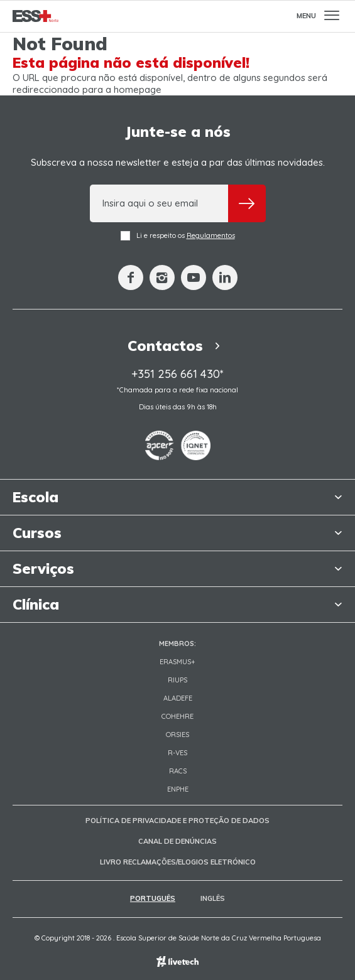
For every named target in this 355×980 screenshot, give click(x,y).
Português (153, 898)
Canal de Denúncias (177, 841)
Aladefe (178, 698)
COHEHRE (177, 716)
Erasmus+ (177, 662)
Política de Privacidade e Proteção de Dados (177, 821)
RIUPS (177, 680)
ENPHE (178, 789)
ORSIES (177, 735)
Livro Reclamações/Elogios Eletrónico (178, 862)
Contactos (177, 346)
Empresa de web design (177, 961)
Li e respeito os (178, 236)
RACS (178, 771)
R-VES (177, 753)
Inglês (213, 898)
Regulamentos (211, 235)
